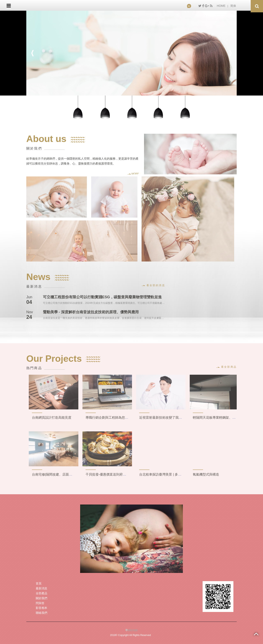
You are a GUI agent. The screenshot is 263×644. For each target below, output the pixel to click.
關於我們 (42, 598)
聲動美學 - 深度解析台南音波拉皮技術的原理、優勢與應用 (91, 312)
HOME (221, 6)
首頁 (39, 583)
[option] (131, 53)
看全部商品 (227, 367)
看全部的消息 (153, 285)
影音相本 (42, 608)
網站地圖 (133, 630)
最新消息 (42, 588)
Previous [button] (32, 53)
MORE (133, 174)
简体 (233, 6)
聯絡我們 (42, 613)
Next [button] (231, 53)
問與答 (40, 603)
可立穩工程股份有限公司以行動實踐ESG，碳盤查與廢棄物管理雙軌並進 (102, 297)
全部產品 (42, 593)
